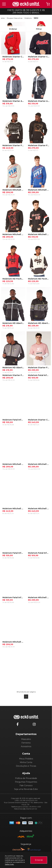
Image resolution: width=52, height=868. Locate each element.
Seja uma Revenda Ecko (26, 789)
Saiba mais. (9, 864)
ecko (3, 18)
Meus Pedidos (26, 759)
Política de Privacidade (26, 778)
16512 (36, 18)
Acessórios (26, 746)
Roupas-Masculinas (15, 18)
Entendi (39, 860)
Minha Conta (26, 762)
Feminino (26, 743)
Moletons (28, 18)
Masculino (26, 739)
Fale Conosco (26, 785)
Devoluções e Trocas (26, 766)
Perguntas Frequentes (26, 782)
